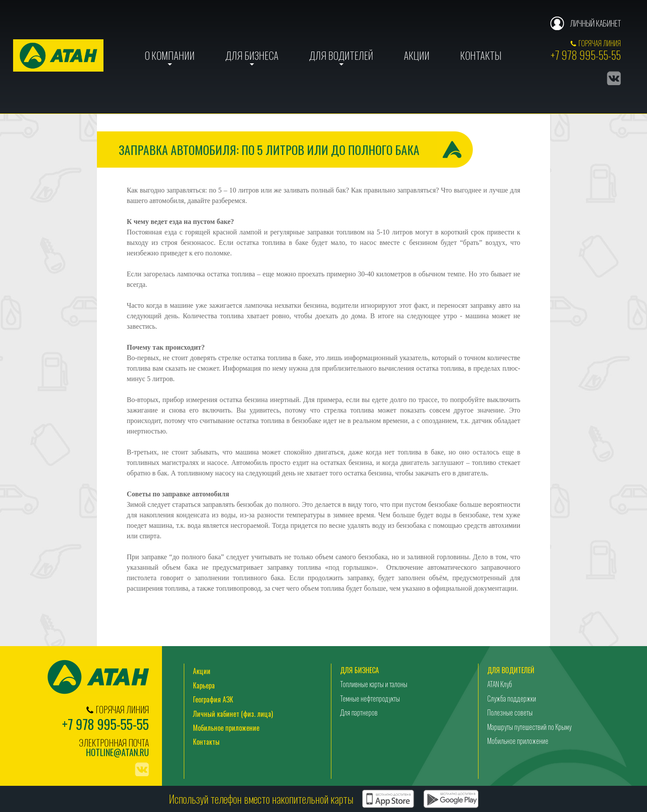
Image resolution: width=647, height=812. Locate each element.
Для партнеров (359, 712)
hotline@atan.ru (117, 752)
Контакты (481, 55)
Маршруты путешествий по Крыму (529, 727)
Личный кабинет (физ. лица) (233, 714)
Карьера (204, 685)
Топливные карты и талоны (374, 684)
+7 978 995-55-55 (586, 55)
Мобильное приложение (226, 728)
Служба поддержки (512, 698)
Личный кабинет (595, 23)
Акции (417, 55)
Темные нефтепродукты (370, 698)
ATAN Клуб (500, 684)
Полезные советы (510, 712)
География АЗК (213, 699)
